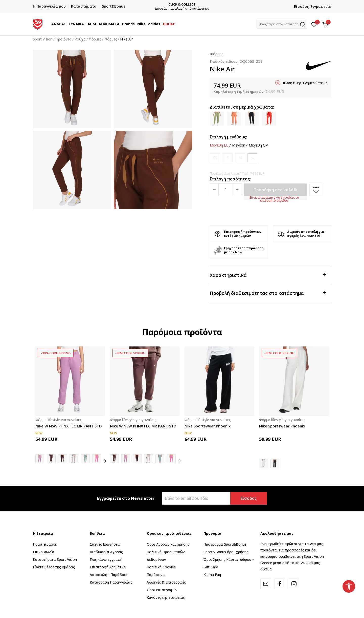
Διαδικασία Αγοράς (106, 552)
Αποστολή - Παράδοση (109, 575)
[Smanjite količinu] (214, 190)
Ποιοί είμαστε (45, 544)
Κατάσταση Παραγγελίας (111, 582)
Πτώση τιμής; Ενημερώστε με (304, 83)
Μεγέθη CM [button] (259, 145)
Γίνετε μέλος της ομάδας (54, 567)
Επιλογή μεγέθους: (228, 137)
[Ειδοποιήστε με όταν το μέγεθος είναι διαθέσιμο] (215, 158)
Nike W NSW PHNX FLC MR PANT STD (69, 426)
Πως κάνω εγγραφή (106, 559)
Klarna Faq (212, 575)
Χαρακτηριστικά (268, 275)
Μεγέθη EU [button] (219, 145)
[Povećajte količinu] (237, 190)
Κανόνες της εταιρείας (166, 597)
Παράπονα (156, 575)
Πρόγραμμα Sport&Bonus (225, 544)
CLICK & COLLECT (184, 4)
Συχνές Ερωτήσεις (105, 544)
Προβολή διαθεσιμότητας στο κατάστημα (268, 293)
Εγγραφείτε (321, 6)
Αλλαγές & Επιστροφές (166, 582)
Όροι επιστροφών (162, 590)
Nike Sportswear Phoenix (208, 426)
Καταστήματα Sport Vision (55, 559)
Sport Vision (43, 39)
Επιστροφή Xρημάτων (108, 567)
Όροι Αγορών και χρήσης (168, 544)
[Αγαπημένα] (314, 24)
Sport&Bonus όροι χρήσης (226, 552)
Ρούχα (80, 39)
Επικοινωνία (44, 552)
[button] (282, 24)
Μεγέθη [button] (239, 145)
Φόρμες (95, 39)
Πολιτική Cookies (161, 567)
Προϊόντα (63, 39)
